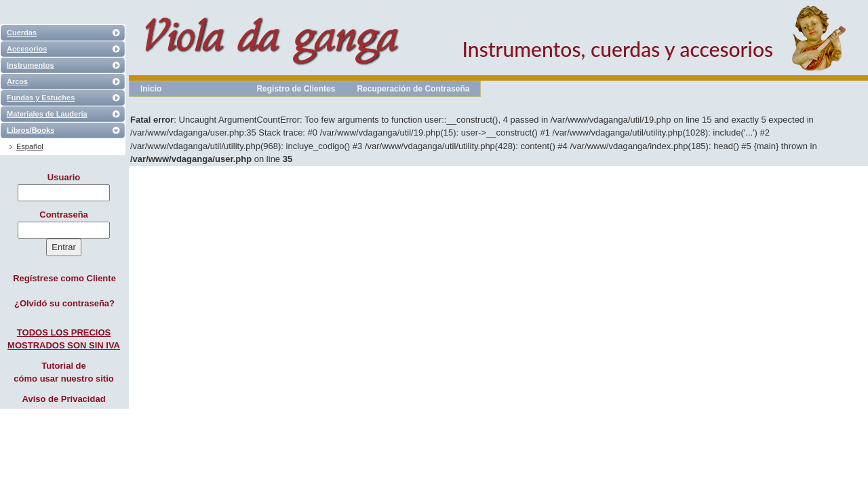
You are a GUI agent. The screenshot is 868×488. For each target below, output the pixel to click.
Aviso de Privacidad (64, 399)
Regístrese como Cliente (64, 278)
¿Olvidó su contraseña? (64, 303)
